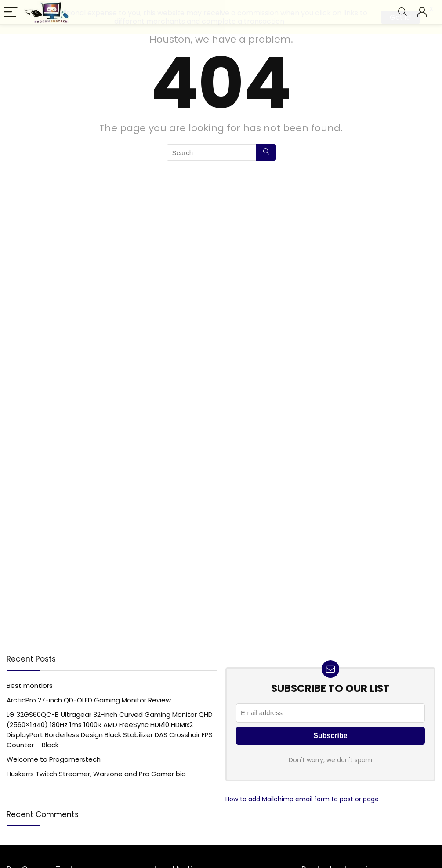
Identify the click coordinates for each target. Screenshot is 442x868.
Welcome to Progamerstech (54, 759)
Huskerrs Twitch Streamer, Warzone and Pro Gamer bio (96, 773)
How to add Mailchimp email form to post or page (302, 799)
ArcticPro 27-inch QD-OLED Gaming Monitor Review (89, 700)
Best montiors (30, 685)
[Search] (266, 152)
